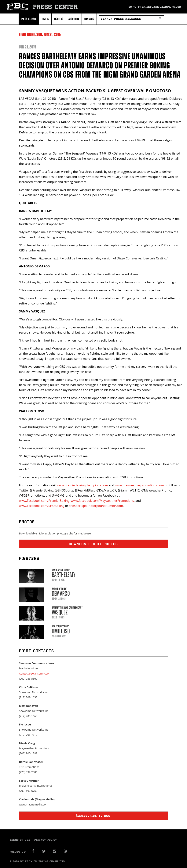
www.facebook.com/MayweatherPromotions (102, 501)
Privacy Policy (46, 840)
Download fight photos (93, 544)
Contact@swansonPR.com (35, 673)
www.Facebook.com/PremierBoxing (44, 501)
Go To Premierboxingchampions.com (155, 7)
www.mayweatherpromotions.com (139, 485)
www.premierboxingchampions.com (82, 485)
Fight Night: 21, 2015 (40, 34)
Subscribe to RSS (93, 816)
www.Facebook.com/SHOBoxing (42, 506)
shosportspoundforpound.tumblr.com (96, 506)
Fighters (59, 19)
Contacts (89, 19)
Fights (45, 19)
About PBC (74, 19)
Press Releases (29, 19)
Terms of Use (20, 840)
